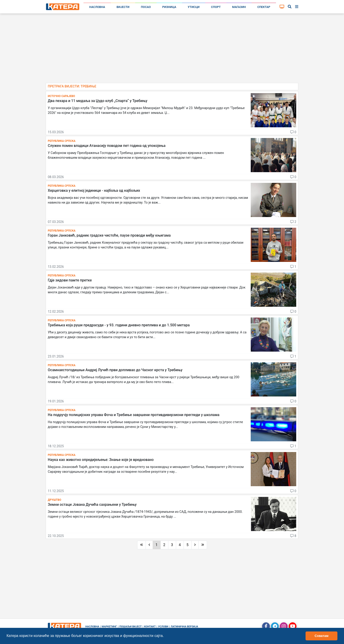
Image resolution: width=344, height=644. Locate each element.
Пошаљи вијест (131, 627)
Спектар (264, 7)
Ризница (169, 7)
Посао (146, 7)
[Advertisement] (172, 50)
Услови (163, 627)
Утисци (194, 7)
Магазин (239, 7)
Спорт (216, 7)
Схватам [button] (322, 636)
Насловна (97, 7)
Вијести (123, 7)
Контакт (150, 627)
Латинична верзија (184, 627)
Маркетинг (109, 627)
